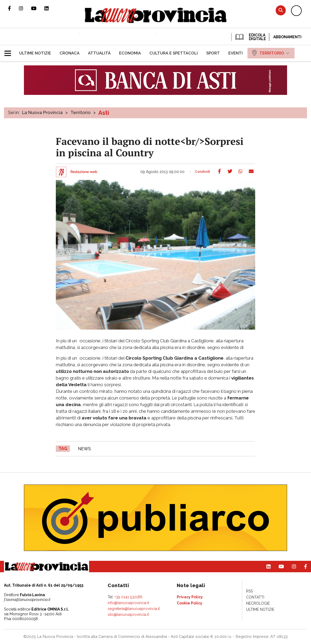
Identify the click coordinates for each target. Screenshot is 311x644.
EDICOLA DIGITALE (250, 37)
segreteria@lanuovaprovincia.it (134, 609)
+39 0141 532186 (129, 597)
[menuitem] (35, 53)
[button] (10, 51)
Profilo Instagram (25, 8)
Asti (104, 113)
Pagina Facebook (13, 8)
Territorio (81, 112)
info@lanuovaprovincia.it (128, 603)
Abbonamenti (287, 37)
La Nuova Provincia (42, 112)
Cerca (281, 10)
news (84, 449)
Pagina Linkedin (51, 8)
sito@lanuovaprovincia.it (128, 614)
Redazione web (84, 172)
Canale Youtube (38, 8)
